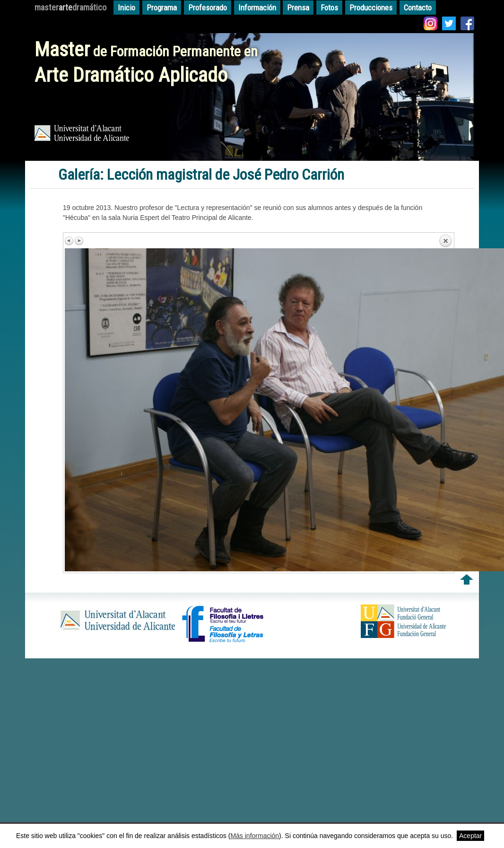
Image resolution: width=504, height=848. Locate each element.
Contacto (418, 8)
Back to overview (445, 241)
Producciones (371, 8)
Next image (79, 241)
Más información (255, 836)
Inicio (126, 8)
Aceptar (470, 836)
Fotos (329, 8)
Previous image (70, 241)
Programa (162, 8)
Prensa (298, 8)
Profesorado (208, 8)
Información (257, 8)
